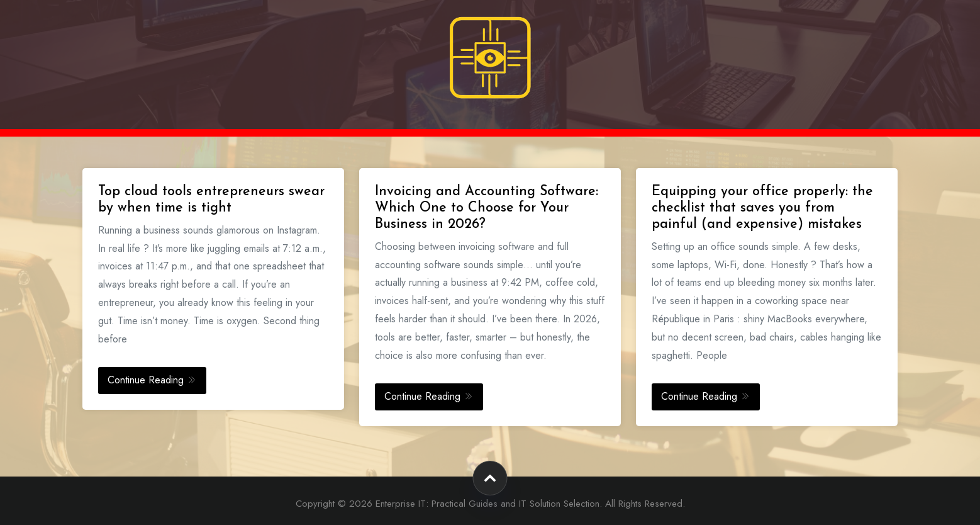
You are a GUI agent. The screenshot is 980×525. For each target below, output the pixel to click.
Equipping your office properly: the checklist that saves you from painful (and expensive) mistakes (762, 208)
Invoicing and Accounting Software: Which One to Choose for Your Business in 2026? (487, 208)
